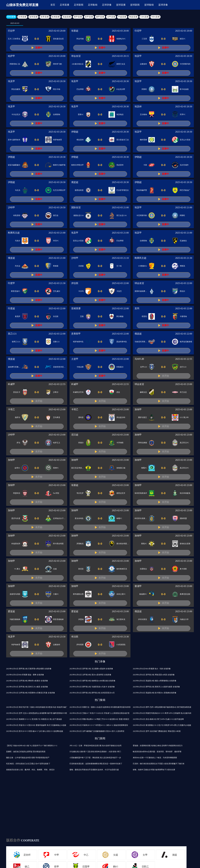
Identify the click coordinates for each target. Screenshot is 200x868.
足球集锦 (93, 5)
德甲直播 (100, 17)
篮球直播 (121, 5)
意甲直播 (89, 17)
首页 (53, 5)
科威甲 (11, 384)
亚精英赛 (76, 308)
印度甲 (11, 283)
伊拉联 (75, 283)
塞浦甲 (138, 586)
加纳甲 (138, 409)
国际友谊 (76, 207)
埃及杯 (138, 106)
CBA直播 (144, 17)
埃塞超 (75, 31)
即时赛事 (11, 17)
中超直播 (122, 17)
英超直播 (67, 17)
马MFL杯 (139, 359)
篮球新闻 (135, 5)
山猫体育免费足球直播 (22, 5)
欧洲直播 (56, 17)
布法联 (75, 637)
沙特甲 (11, 207)
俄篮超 (75, 182)
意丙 (137, 308)
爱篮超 (11, 611)
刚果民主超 (14, 233)
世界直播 (45, 17)
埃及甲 (138, 56)
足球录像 (107, 5)
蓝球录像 (163, 5)
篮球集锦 (149, 5)
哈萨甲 (11, 56)
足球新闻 (79, 5)
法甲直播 (111, 17)
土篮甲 (75, 359)
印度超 (11, 308)
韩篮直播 (133, 17)
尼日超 (75, 435)
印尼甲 (138, 31)
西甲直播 (78, 17)
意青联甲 (76, 334)
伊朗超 (75, 132)
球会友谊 (76, 56)
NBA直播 (155, 17)
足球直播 (65, 5)
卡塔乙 (11, 409)
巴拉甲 (11, 31)
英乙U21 (12, 334)
